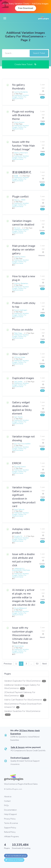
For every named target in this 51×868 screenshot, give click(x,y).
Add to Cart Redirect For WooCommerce (25, 700)
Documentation (10, 810)
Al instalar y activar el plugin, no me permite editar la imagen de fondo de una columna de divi (24, 597)
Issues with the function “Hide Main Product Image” (23, 146)
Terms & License (11, 823)
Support (25, 758)
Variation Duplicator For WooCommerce (25, 681)
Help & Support (10, 814)
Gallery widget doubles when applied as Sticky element (22, 408)
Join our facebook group (16, 856)
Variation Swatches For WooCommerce (22, 713)
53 (37, 664)
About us (8, 797)
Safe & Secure (18, 747)
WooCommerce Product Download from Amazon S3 (23, 705)
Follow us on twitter (14, 860)
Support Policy (10, 828)
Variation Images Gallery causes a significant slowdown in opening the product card (24, 497)
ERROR (17, 463)
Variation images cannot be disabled (23, 223)
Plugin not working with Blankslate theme (23, 115)
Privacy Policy (10, 819)
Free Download (26, 8)
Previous (8, 664)
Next (44, 664)
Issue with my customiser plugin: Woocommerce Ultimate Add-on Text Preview (23, 635)
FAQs (6, 805)
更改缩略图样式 (22, 172)
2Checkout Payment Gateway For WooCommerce (20, 694)
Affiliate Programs (11, 837)
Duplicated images (23, 378)
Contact (7, 801)
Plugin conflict (20, 197)
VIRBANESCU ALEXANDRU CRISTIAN (21, 570)
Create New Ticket (26, 64)
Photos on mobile (22, 330)
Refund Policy (10, 832)
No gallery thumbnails (18, 87)
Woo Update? (20, 354)
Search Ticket (39, 53)
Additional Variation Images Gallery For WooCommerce (20, 97)
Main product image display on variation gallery (24, 250)
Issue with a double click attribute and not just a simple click (23, 560)
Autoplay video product (21, 531)
